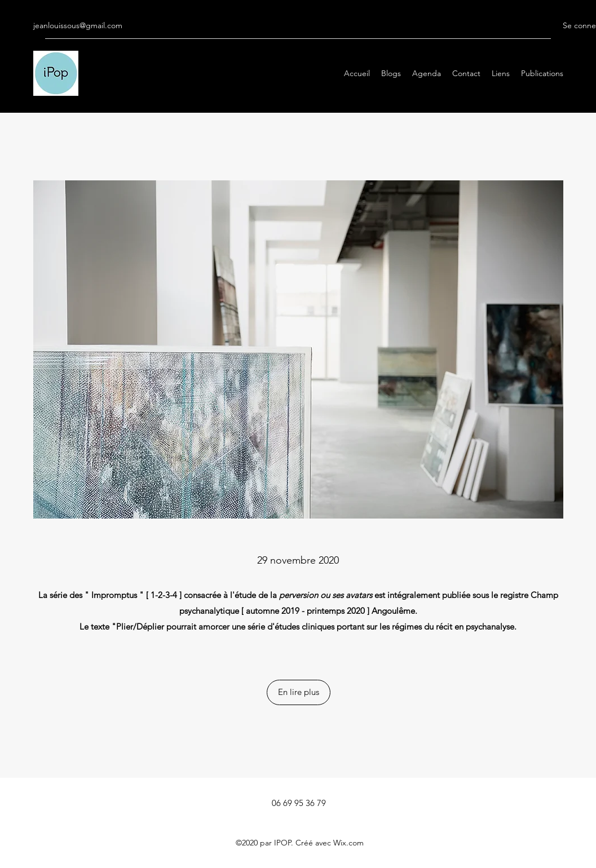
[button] (299, 692)
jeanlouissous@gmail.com (78, 25)
